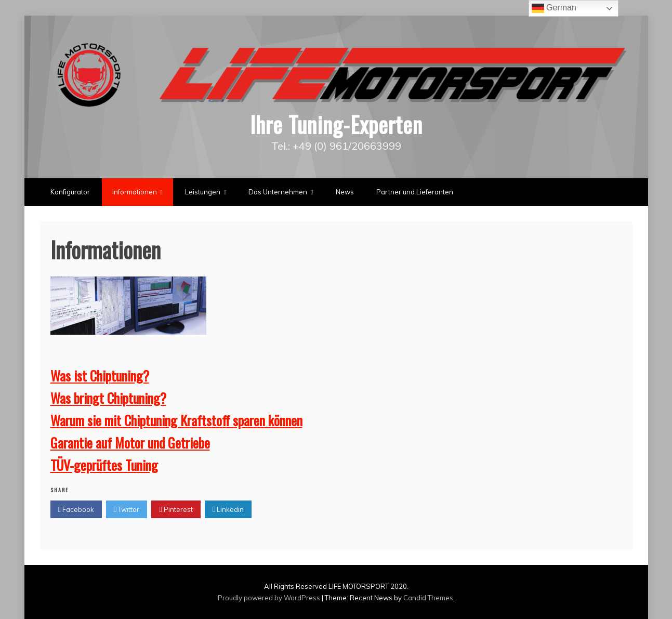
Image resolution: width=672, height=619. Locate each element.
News (345, 192)
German (554, 8)
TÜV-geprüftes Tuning (104, 465)
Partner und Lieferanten (415, 192)
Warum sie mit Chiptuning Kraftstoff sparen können (176, 420)
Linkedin (228, 509)
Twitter (127, 509)
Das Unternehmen (278, 192)
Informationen (135, 192)
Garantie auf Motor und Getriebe (130, 443)
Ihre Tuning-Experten (336, 124)
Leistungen (203, 192)
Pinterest (176, 509)
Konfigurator (70, 192)
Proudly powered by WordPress (270, 598)
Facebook (76, 509)
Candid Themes (428, 598)
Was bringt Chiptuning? (108, 398)
